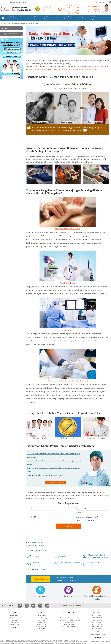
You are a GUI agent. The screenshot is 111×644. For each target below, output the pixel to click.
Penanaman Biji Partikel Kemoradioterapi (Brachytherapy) (68, 381)
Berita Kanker (14, 618)
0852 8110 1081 (94, 12)
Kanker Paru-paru (42, 627)
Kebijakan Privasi (45, 640)
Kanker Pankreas (38, 545)
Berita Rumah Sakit (14, 624)
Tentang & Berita (14, 613)
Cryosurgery (65, 556)
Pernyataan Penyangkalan (56, 640)
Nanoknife (36, 556)
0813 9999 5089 (94, 7)
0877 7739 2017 (94, 9)
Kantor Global (97, 638)
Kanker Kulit (42, 631)
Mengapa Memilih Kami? (10, 34)
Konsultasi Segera (55, 483)
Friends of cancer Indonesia (72, 605)
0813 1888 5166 (73, 11)
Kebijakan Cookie (74, 640)
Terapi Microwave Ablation (70, 563)
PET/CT (69, 616)
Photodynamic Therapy (68, 283)
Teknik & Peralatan (69, 613)
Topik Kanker (42, 613)
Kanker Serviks (42, 616)
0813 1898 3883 (73, 13)
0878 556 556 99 (73, 8)
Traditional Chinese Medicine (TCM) (68, 229)
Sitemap (14, 627)
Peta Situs (66, 640)
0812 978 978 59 (73, 5)
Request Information (15, 2)
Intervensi (68, 330)
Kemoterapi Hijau (95, 563)
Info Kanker (6, 28)
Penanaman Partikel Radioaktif (69, 618)
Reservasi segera (40, 579)
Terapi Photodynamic (40, 569)
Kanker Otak (42, 622)
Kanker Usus (42, 620)
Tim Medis (14, 620)
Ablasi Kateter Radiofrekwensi (69, 627)
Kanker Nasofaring (42, 618)
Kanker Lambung (38, 542)
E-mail (25, 2)
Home (3, 18)
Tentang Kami (14, 622)
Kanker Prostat (42, 624)
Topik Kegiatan (14, 616)
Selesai (69, 526)
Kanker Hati (42, 629)
